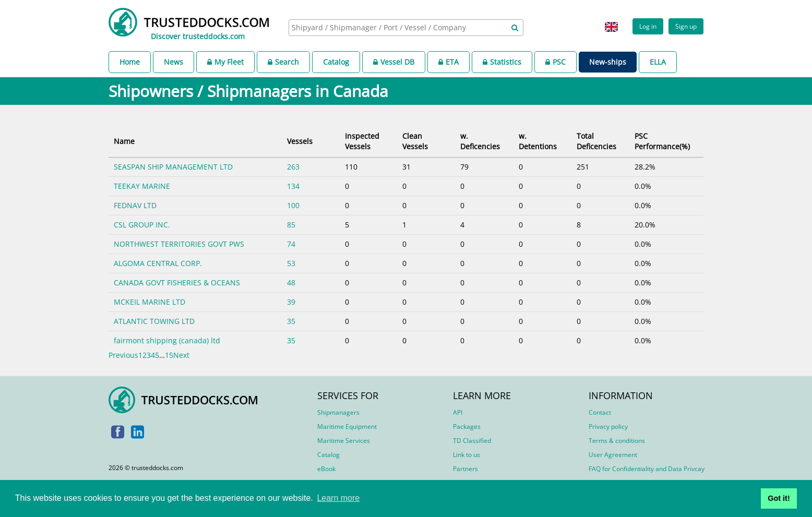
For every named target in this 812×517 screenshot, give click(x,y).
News (174, 62)
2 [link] (145, 355)
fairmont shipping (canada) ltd (167, 340)
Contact (600, 412)
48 (291, 282)
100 (293, 205)
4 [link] (153, 355)
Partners (465, 469)
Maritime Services (344, 441)
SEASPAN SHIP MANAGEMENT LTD (173, 167)
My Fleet (225, 62)
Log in (648, 26)
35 (291, 321)
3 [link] (149, 355)
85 (291, 225)
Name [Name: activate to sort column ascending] (124, 141)
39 (291, 302)
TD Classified (472, 441)
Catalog (336, 62)
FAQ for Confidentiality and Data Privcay (647, 469)
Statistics (502, 62)
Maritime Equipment (347, 426)
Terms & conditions (617, 441)
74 (291, 244)
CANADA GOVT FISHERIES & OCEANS (177, 282)
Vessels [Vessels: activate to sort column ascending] (300, 141)
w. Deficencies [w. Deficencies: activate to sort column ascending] (480, 141)
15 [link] (169, 355)
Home (130, 62)
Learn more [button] (338, 498)
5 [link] (157, 355)
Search (283, 62)
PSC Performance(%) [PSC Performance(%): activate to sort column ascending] (662, 141)
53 (291, 263)
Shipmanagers (338, 412)
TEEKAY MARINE (142, 186)
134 (293, 186)
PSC (556, 62)
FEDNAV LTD (135, 205)
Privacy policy (608, 426)
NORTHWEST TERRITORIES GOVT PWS (179, 244)
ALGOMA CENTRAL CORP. (158, 263)
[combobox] (406, 28)
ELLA (658, 62)
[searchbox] (395, 27)
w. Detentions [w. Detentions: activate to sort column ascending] (538, 141)
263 (293, 167)
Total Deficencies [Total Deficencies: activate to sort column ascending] (596, 141)
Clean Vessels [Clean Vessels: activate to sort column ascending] (415, 141)
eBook (326, 469)
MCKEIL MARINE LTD (150, 302)
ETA (449, 62)
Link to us (467, 455)
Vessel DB (394, 62)
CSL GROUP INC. (142, 225)
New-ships (608, 62)
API (458, 412)
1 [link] (140, 355)
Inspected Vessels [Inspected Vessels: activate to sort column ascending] (362, 141)
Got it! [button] (779, 498)
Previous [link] (123, 355)
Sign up (686, 26)
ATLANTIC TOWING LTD (154, 321)
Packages (467, 426)
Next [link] (181, 355)
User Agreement (613, 455)
